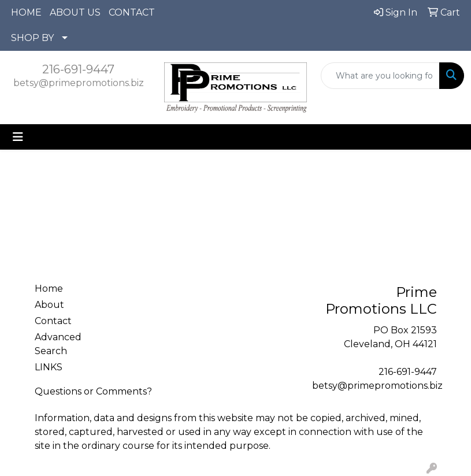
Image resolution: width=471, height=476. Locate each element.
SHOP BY (32, 38)
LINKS (49, 367)
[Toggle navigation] (18, 137)
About (49, 305)
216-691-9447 (78, 69)
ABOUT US (75, 12)
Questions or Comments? (93, 391)
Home (49, 289)
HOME (26, 12)
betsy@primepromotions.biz (79, 83)
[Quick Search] (380, 76)
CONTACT (132, 12)
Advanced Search (58, 344)
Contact (53, 321)
